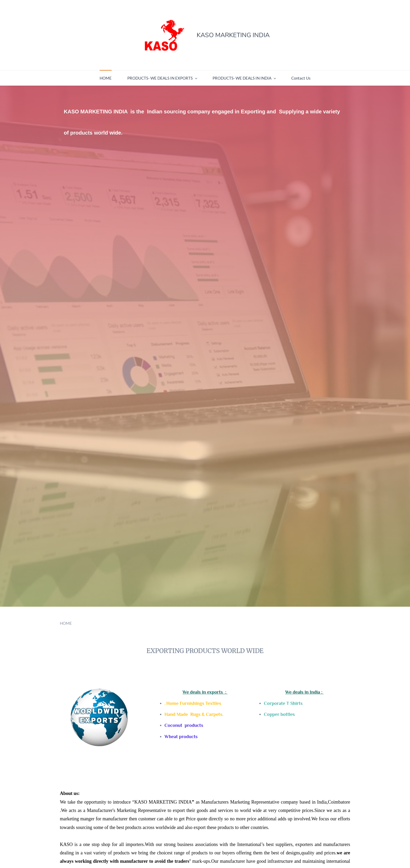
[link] (95, 691)
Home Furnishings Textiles (194, 703)
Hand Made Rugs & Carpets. (194, 714)
